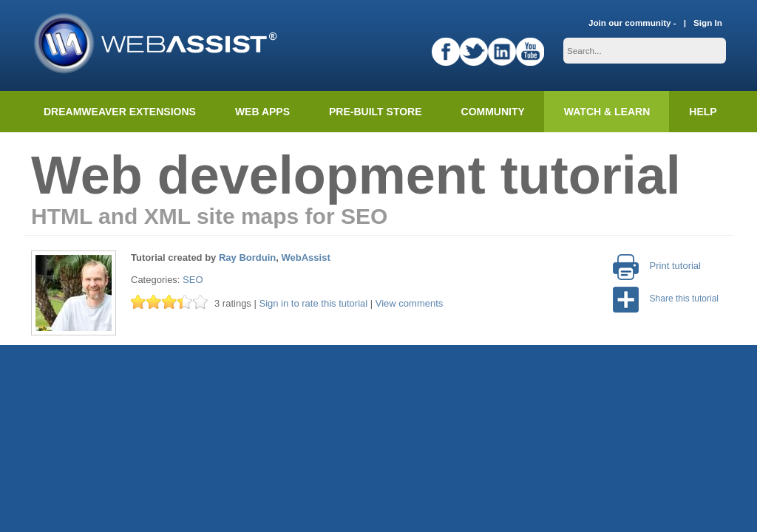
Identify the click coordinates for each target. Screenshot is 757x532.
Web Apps (262, 112)
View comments (410, 303)
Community (493, 112)
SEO (193, 280)
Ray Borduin (247, 258)
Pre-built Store (376, 112)
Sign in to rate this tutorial (313, 303)
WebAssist (306, 258)
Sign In (708, 23)
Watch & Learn (607, 112)
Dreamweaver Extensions (120, 112)
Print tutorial (657, 266)
